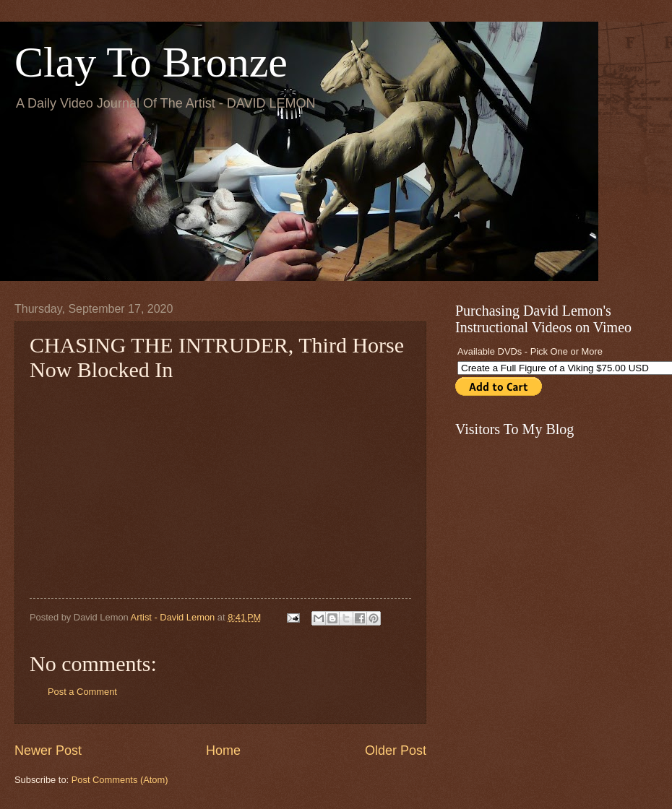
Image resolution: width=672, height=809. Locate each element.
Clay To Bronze (151, 62)
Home (223, 750)
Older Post (396, 750)
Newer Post (48, 750)
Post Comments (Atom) (120, 780)
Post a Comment (82, 692)
